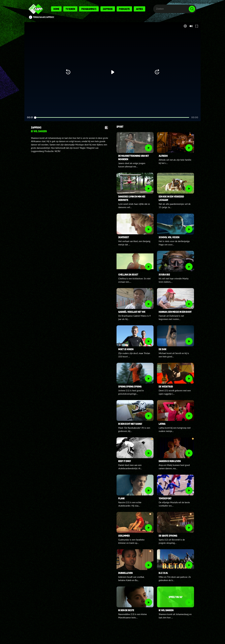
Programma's (89, 9)
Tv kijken (70, 9)
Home (56, 9)
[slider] (112, 105)
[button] (36, 111)
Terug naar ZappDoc (44, 17)
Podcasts (124, 9)
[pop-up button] (183, 111)
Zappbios (108, 9)
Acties (139, 9)
